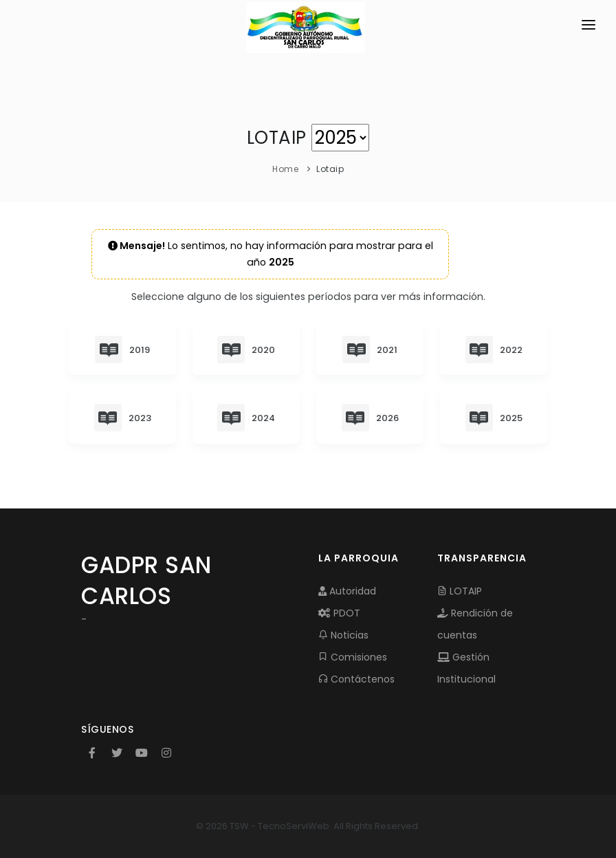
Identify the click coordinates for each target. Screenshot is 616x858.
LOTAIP (460, 591)
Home (285, 169)
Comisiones (353, 657)
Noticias (343, 635)
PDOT (339, 613)
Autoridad (347, 591)
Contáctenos (356, 679)
